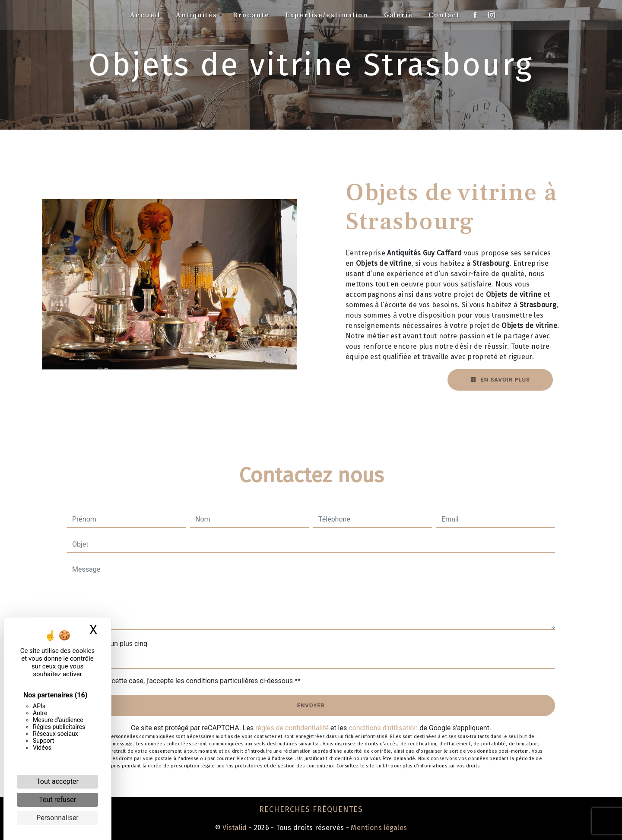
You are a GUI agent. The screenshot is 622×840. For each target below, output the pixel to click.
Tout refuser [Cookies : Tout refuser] (57, 800)
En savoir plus (500, 380)
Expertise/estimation (327, 15)
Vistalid (235, 828)
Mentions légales (378, 828)
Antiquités (197, 15)
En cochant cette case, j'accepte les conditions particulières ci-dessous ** (188, 681)
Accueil (145, 15)
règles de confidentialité (292, 728)
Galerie (398, 15)
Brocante (251, 15)
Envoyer (311, 705)
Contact (444, 15)
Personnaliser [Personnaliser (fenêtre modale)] (57, 818)
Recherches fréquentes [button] (311, 810)
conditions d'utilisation (383, 728)
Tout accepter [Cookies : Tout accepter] (57, 781)
